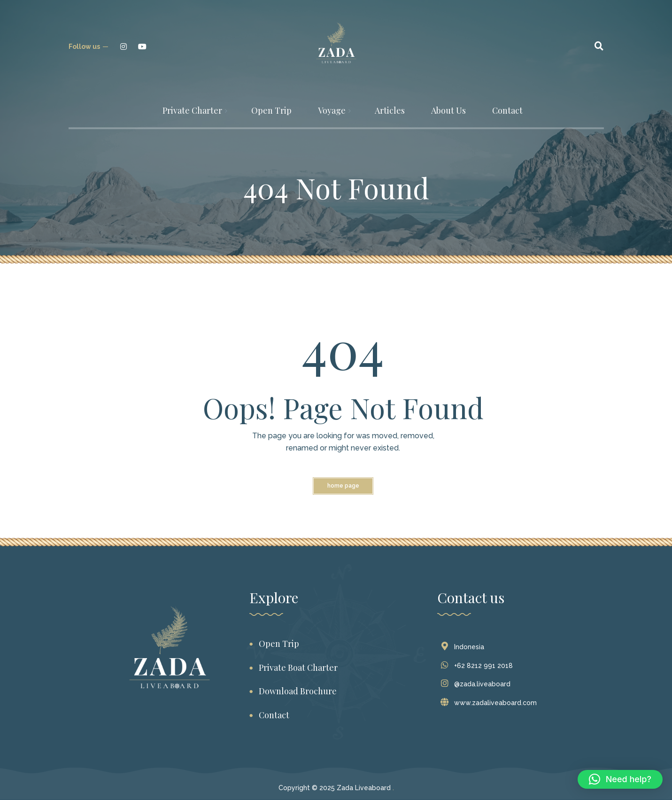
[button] (620, 779)
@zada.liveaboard (478, 684)
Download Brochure (298, 691)
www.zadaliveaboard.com (491, 703)
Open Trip (279, 644)
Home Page (343, 486)
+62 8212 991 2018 (479, 666)
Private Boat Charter (298, 668)
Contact (274, 715)
